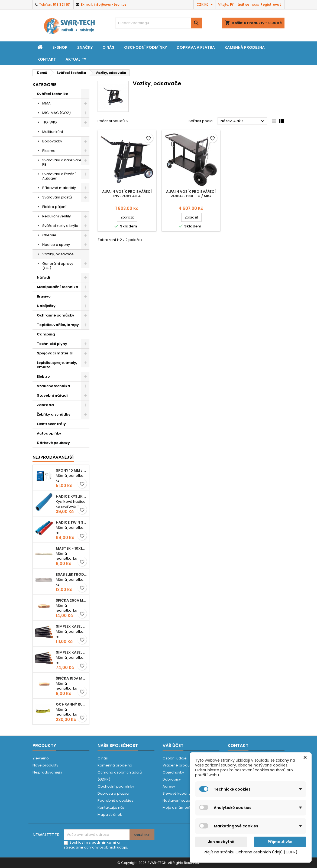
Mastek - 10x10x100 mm (71, 548)
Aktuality (76, 59)
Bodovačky (52, 141)
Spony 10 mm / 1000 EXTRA (71, 470)
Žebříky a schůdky (54, 414)
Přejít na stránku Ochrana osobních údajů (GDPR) (251, 852)
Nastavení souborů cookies (187, 800)
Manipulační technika (58, 287)
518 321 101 (62, 4)
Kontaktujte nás (111, 807)
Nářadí (43, 277)
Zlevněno (41, 758)
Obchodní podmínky (145, 47)
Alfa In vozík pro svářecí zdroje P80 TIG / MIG (191, 194)
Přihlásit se (240, 4)
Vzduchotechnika (54, 386)
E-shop (60, 47)
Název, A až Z (243, 121)
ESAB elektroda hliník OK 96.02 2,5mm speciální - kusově (71, 574)
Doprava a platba (196, 47)
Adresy (169, 786)
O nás (108, 47)
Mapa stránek (110, 815)
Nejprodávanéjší (53, 457)
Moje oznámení (176, 807)
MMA (46, 103)
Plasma (49, 151)
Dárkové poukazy (53, 443)
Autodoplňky (49, 433)
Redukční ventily (56, 216)
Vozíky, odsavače (58, 254)
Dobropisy (172, 779)
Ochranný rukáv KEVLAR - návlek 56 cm (71, 704)
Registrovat (271, 4)
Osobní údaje (175, 758)
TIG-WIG (49, 122)
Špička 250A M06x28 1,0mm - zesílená (71, 600)
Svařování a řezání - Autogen (60, 176)
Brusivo (44, 296)
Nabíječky (46, 306)
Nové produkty (45, 765)
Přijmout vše (280, 842)
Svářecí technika (53, 94)
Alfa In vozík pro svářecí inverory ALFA (127, 194)
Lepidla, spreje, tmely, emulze (57, 365)
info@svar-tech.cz (110, 4)
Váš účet (173, 745)
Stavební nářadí (52, 395)
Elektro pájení (54, 207)
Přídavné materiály (59, 188)
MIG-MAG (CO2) (56, 113)
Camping (46, 334)
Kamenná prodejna (245, 47)
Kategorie (44, 85)
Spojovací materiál (55, 353)
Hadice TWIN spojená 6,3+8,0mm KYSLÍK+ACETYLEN (71, 522)
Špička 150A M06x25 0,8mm (71, 678)
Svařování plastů (57, 197)
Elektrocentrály (51, 424)
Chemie (49, 235)
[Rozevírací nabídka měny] (205, 5)
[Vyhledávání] (158, 23)
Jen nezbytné (221, 842)
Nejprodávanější (47, 772)
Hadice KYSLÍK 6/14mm (71, 496)
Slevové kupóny (177, 793)
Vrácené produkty (179, 765)
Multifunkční (53, 132)
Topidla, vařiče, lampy (58, 325)
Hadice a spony (56, 245)
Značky (85, 47)
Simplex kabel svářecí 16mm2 (71, 652)
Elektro (43, 376)
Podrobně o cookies (115, 800)
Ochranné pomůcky (56, 315)
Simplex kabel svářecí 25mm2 (71, 626)
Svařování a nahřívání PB (62, 162)
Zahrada (45, 405)
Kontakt (47, 59)
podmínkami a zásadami (92, 845)
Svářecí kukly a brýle (60, 226)
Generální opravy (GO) (58, 266)
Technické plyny (52, 344)
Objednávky (173, 772)
